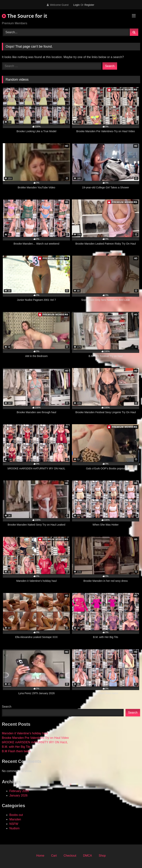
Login (76, 5)
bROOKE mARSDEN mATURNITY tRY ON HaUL (35, 742)
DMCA (87, 856)
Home (40, 856)
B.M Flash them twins (16, 751)
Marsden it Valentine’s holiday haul (25, 733)
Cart (54, 856)
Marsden (15, 819)
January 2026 (18, 795)
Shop (102, 856)
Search (7, 707)
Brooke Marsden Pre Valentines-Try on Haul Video (35, 738)
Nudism (14, 828)
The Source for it (25, 16)
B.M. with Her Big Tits (16, 747)
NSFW (14, 824)
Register (89, 5)
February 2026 (19, 791)
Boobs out (16, 815)
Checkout (70, 856)
